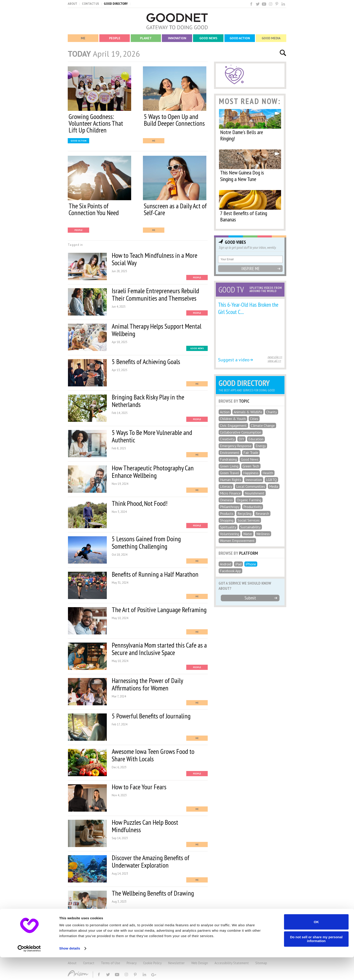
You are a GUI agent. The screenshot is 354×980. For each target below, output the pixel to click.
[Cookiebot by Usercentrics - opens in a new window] (29, 971)
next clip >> (275, 357)
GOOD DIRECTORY (116, 4)
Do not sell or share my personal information (316, 961)
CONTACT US (91, 4)
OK (316, 944)
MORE (138, 926)
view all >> (274, 361)
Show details (70, 971)
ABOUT (72, 4)
